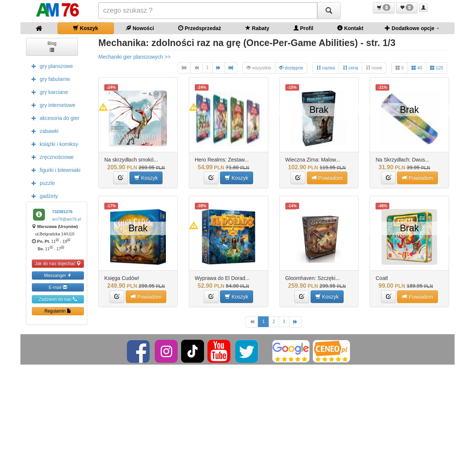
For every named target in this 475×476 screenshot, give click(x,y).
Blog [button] (52, 46)
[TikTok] (193, 351)
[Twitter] (247, 351)
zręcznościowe (51, 157)
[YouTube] (220, 351)
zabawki (43, 131)
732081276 (62, 212)
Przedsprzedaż (200, 28)
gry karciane (48, 92)
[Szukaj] (329, 11)
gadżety (43, 196)
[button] (384, 8)
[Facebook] (139, 351)
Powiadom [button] (327, 178)
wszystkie (259, 68)
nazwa (326, 68)
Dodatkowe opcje (412, 28)
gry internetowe (52, 105)
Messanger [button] (58, 275)
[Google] (291, 351)
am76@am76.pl (66, 219)
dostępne (291, 68)
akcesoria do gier (54, 118)
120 (437, 68)
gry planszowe (50, 66)
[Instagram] (167, 351)
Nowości (140, 28)
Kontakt (350, 28)
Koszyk (86, 28)
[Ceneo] (331, 351)
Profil (304, 28)
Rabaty (257, 28)
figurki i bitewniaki (54, 170)
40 (417, 68)
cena (350, 68)
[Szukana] (208, 11)
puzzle (41, 183)
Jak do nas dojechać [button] (58, 263)
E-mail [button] (58, 287)
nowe (374, 68)
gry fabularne (49, 79)
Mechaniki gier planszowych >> (135, 57)
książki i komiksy (53, 144)
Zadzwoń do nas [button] (58, 299)
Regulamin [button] (58, 311)
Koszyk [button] (146, 178)
